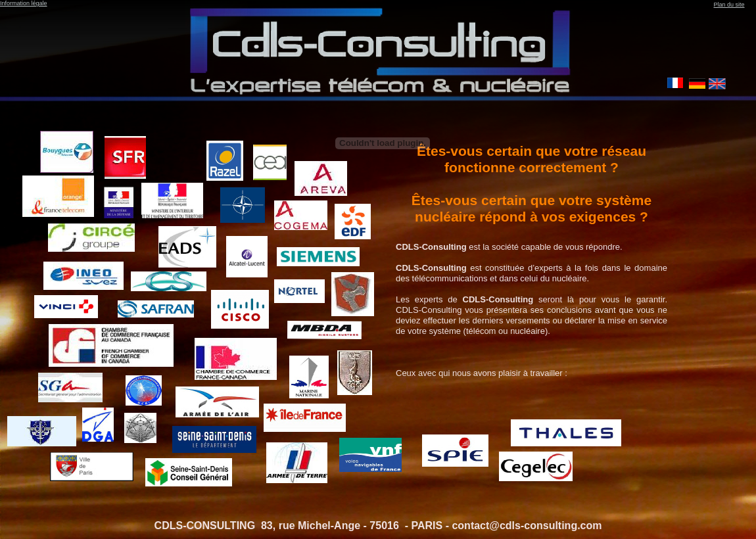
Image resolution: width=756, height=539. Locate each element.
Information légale (24, 3)
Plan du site (729, 5)
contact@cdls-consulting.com (528, 526)
